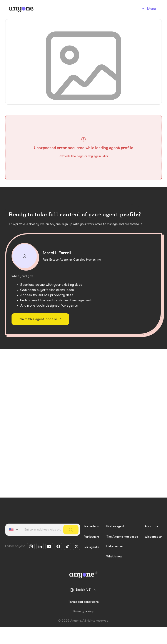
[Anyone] (21, 9)
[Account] (148, 9)
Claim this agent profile (41, 319)
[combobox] (14, 530)
